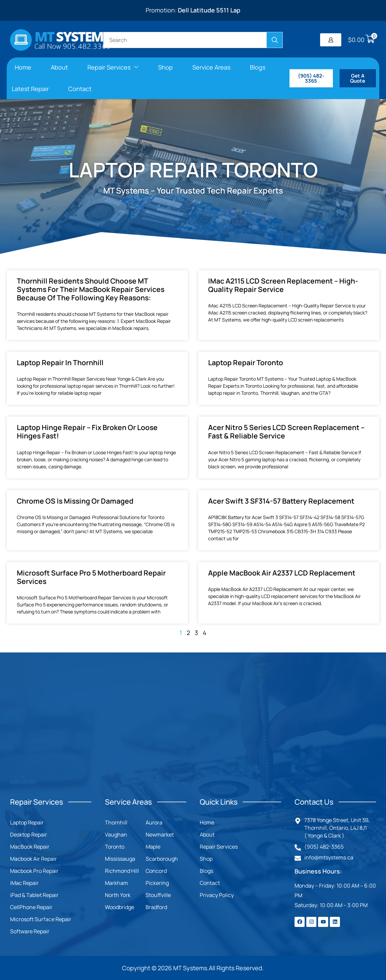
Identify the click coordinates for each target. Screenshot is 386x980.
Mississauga (120, 859)
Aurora (154, 822)
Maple (153, 847)
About (207, 835)
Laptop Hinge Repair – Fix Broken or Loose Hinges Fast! (87, 432)
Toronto (115, 847)
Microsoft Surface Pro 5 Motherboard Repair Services (91, 577)
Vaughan (116, 835)
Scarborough (162, 859)
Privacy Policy (217, 895)
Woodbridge (120, 907)
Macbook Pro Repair (34, 871)
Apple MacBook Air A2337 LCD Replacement (282, 573)
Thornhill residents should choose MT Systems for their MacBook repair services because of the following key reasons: (91, 289)
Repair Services (219, 847)
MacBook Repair (30, 847)
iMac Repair (24, 883)
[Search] (275, 40)
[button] (331, 40)
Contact (210, 883)
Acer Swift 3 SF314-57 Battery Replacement (281, 501)
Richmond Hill (122, 871)
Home (207, 822)
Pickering (157, 883)
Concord (156, 871)
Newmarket (160, 835)
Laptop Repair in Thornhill (60, 363)
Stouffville (158, 895)
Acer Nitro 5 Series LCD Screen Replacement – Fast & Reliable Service (286, 432)
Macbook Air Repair (33, 859)
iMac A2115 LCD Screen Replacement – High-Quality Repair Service (283, 285)
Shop (206, 859)
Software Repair (30, 931)
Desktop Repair (29, 835)
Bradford (156, 907)
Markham (117, 883)
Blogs (206, 871)
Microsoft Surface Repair (41, 919)
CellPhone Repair (31, 907)
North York (118, 895)
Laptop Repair (27, 822)
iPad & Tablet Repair (34, 895)
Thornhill (116, 822)
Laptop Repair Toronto (246, 363)
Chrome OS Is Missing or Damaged (75, 501)
